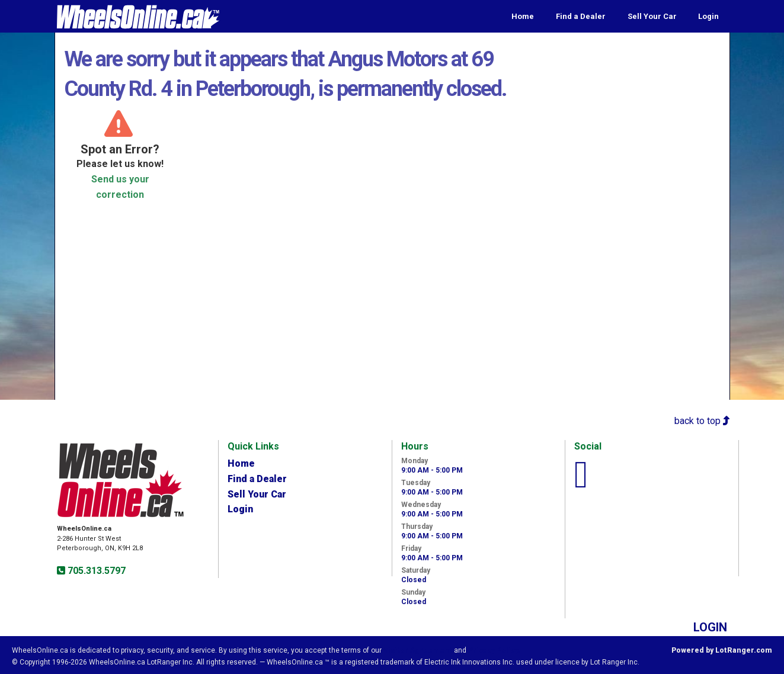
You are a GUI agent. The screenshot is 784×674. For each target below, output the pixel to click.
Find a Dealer (581, 16)
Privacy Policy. (494, 650)
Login (708, 16)
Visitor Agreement (418, 650)
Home (523, 16)
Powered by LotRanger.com (722, 650)
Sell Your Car (652, 16)
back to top (702, 421)
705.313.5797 (95, 571)
